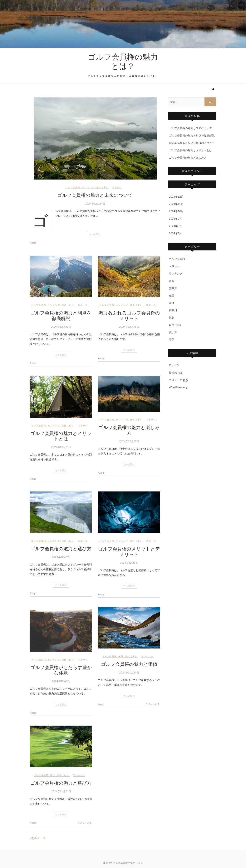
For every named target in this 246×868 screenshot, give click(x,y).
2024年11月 (176, 204)
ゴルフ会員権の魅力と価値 (129, 664)
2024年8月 (175, 226)
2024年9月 (175, 219)
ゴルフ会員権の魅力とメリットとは (61, 436)
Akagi (33, 243)
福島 (172, 318)
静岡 (172, 340)
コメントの (178, 380)
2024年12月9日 (61, 557)
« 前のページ (37, 838)
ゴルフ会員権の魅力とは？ (123, 61)
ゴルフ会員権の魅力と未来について (95, 195)
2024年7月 (175, 233)
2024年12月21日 (61, 327)
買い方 (173, 332)
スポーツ (117, 187)
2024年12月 (176, 197)
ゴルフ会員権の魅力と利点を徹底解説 (61, 315)
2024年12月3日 (61, 681)
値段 (121, 656)
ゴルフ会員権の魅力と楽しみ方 (129, 430)
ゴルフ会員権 (73, 187)
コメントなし (153, 704)
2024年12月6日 (129, 563)
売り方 (173, 288)
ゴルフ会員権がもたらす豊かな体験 (61, 670)
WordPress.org (178, 387)
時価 (172, 303)
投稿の (176, 373)
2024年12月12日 (129, 441)
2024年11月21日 (61, 791)
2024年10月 (176, 211)
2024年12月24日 (95, 204)
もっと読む (95, 234)
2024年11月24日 (129, 673)
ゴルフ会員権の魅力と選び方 (61, 548)
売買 (172, 296)
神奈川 (173, 310)
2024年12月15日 (61, 447)
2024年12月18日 (129, 327)
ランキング (88, 187)
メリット (174, 266)
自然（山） (102, 187)
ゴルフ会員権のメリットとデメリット (129, 551)
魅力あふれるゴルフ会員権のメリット (129, 315)
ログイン (174, 365)
